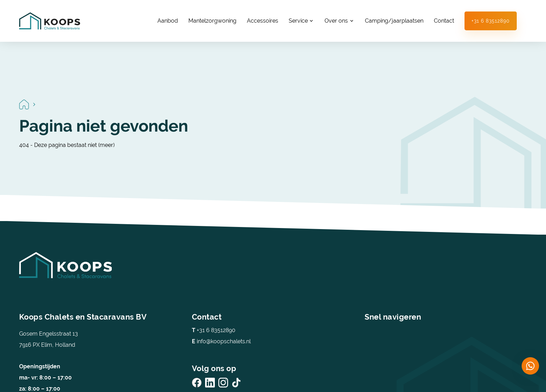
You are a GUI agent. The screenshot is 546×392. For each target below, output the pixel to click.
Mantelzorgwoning (212, 21)
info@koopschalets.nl (221, 341)
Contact (444, 21)
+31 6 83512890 (491, 21)
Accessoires (263, 21)
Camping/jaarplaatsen (394, 21)
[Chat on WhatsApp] (530, 366)
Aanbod (168, 21)
